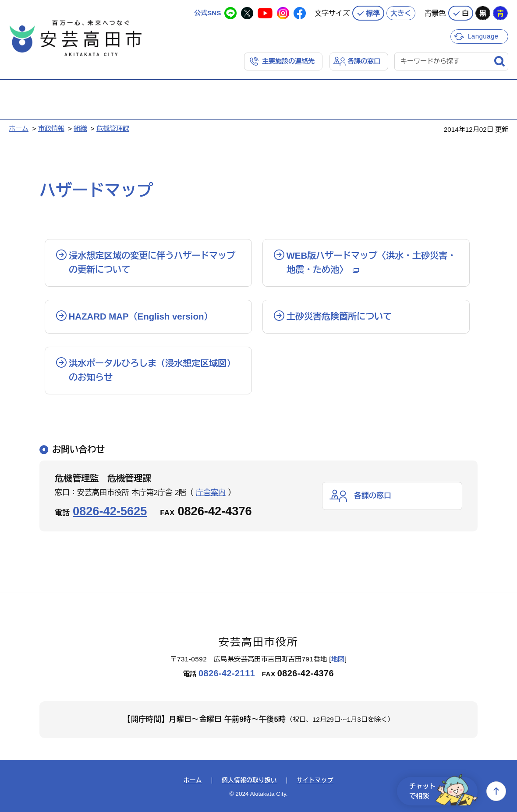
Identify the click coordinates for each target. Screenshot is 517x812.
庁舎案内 (211, 493)
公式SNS (207, 13)
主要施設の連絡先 (288, 61)
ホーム (19, 128)
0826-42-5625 (110, 511)
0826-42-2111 (227, 673)
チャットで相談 (443, 791)
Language (483, 36)
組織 (80, 128)
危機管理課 (113, 128)
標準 (373, 13)
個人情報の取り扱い (249, 780)
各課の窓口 (364, 61)
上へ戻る (496, 791)
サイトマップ (315, 780)
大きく (401, 13)
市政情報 (51, 128)
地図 (338, 659)
